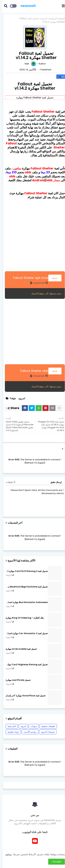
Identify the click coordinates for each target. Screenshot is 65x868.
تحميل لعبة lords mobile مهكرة (19, 649)
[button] (5, 6)
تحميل (53, 278)
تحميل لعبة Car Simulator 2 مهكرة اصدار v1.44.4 (24, 633)
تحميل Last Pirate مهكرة (16, 680)
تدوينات (31, 726)
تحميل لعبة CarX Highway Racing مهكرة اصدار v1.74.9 (24, 665)
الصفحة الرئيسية (54, 19)
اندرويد (41, 19)
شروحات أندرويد (45, 732)
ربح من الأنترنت (28, 732)
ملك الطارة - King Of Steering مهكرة (22, 618)
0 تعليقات (8, 482)
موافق (6, 854)
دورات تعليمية (11, 732)
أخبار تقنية (9, 726)
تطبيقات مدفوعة (46, 726)
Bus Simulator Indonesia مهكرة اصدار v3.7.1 (24, 602)
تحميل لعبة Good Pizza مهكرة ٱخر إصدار (23, 696)
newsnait (26, 6)
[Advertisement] (32, 235)
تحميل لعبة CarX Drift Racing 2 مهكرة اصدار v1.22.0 (24, 571)
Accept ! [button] (54, 862)
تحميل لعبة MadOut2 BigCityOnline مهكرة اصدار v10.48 (24, 587)
